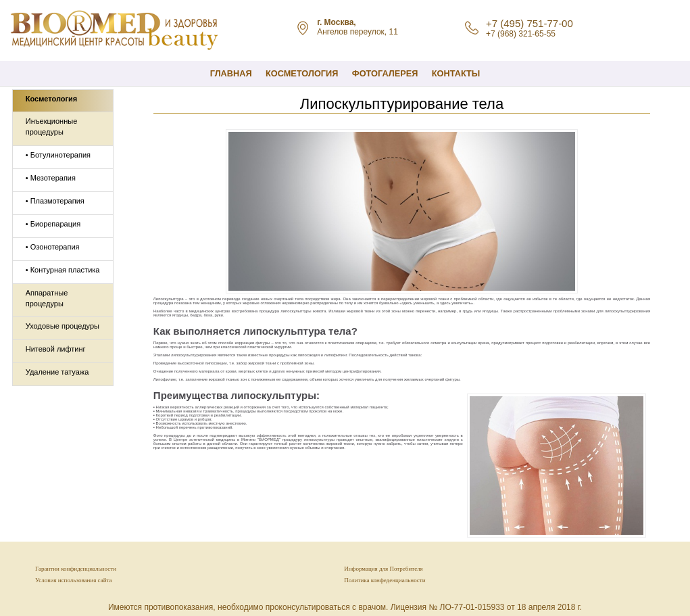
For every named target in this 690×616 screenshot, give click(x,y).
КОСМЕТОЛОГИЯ (302, 73)
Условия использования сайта (73, 580)
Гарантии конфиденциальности (76, 569)
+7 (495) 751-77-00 (529, 23)
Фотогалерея (385, 73)
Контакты (456, 73)
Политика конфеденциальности (385, 580)
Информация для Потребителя (384, 569)
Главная (231, 73)
